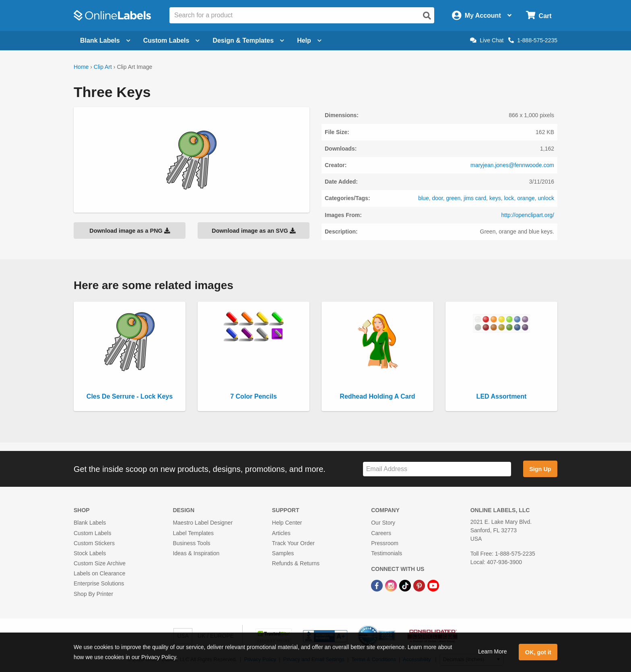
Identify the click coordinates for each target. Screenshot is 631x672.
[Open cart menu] (539, 16)
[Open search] (427, 16)
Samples (283, 553)
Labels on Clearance (99, 573)
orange (526, 198)
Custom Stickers (94, 543)
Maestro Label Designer (203, 523)
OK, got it (538, 652)
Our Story (383, 523)
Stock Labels (90, 553)
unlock (546, 198)
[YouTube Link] (433, 585)
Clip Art (103, 67)
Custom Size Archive (100, 563)
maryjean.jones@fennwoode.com (512, 165)
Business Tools (191, 543)
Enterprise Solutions (99, 583)
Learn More (493, 651)
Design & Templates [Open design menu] (248, 40)
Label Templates (193, 533)
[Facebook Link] (378, 585)
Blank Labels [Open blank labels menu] (105, 40)
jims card (475, 198)
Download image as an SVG (254, 231)
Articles (281, 533)
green (454, 198)
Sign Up (540, 469)
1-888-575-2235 (533, 40)
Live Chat (487, 40)
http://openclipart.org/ (528, 215)
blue (423, 198)
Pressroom (385, 543)
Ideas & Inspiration (196, 553)
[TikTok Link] (406, 585)
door (437, 198)
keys (495, 198)
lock (509, 198)
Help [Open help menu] (309, 40)
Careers (381, 533)
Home (81, 67)
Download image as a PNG (130, 231)
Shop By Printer (93, 594)
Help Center (287, 523)
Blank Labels (90, 523)
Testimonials (387, 553)
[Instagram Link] (392, 585)
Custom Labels (92, 533)
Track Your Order (293, 543)
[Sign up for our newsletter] (437, 469)
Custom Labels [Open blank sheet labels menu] (172, 40)
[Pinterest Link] (420, 585)
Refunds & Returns (296, 563)
